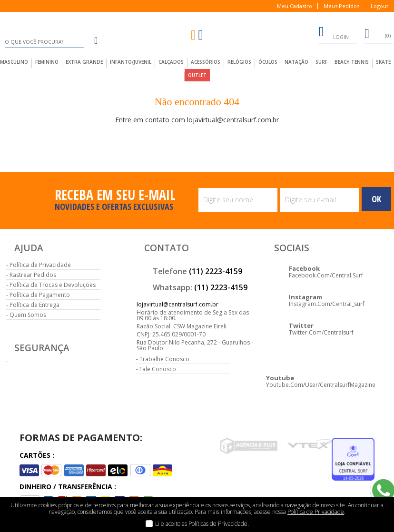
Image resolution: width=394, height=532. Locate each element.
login (334, 33)
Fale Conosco (158, 369)
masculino (14, 62)
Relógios (239, 62)
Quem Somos (28, 315)
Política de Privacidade (40, 265)
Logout (379, 6)
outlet (197, 75)
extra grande (84, 62)
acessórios (206, 62)
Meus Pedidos (341, 6)
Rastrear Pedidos (33, 275)
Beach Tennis (352, 62)
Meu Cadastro (295, 6)
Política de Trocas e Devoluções (53, 285)
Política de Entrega (34, 305)
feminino (47, 62)
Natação (296, 62)
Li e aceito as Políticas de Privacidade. (202, 524)
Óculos (268, 62)
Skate (383, 62)
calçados (171, 62)
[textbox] (44, 42)
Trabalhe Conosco (164, 359)
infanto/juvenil (131, 62)
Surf (321, 62)
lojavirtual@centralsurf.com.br (177, 304)
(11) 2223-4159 (216, 271)
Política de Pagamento (40, 295)
